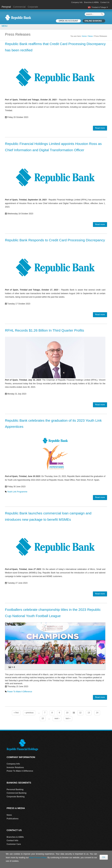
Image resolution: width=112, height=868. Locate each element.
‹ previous (29, 713)
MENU (5, 26)
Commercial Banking (16, 793)
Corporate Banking (16, 797)
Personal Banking (15, 789)
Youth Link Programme (17, 492)
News (90, 36)
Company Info (77, 2)
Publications (13, 819)
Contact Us (105, 2)
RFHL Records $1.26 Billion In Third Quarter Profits (44, 330)
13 (89, 713)
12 (80, 713)
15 (43, 718)
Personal (7, 7)
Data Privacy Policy (38, 858)
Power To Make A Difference (20, 692)
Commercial (19, 7)
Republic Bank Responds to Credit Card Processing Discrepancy (55, 240)
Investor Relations (15, 767)
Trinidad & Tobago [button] (100, 7)
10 (67, 713)
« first (16, 713)
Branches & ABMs (92, 2)
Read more (100, 128)
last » (68, 718)
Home (84, 36)
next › (57, 718)
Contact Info (12, 841)
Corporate (33, 7)
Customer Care (14, 844)
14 (97, 713)
